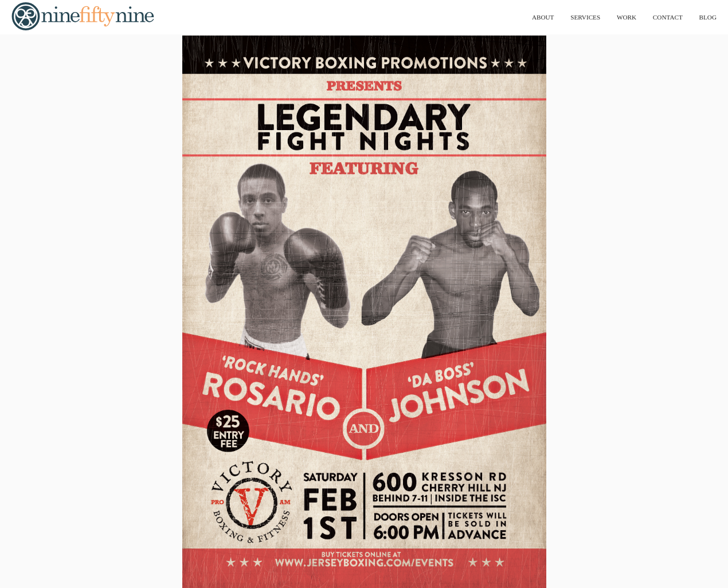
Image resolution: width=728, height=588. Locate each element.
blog (707, 17)
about (527, 17)
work (618, 17)
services (573, 17)
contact (663, 17)
